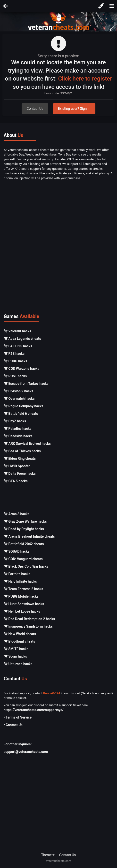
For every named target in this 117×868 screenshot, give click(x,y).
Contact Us (35, 109)
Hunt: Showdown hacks (24, 604)
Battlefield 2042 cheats (24, 544)
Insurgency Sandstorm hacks (28, 626)
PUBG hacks (15, 361)
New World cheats (20, 634)
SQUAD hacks (17, 551)
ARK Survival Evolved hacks (27, 444)
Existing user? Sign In (74, 109)
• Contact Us (13, 725)
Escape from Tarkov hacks (26, 384)
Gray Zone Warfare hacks (25, 521)
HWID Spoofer (17, 466)
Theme (48, 855)
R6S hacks (14, 354)
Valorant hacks (17, 331)
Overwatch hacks (19, 399)
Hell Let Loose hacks (22, 611)
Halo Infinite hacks (20, 581)
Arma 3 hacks (17, 514)
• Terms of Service (18, 717)
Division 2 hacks (18, 391)
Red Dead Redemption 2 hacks (29, 619)
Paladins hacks (18, 429)
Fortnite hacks (17, 574)
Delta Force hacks (20, 474)
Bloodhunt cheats (19, 641)
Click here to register (85, 79)
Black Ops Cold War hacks (26, 566)
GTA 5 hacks (16, 481)
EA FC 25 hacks (18, 346)
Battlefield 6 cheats (21, 414)
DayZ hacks (15, 421)
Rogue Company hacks (23, 406)
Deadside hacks (18, 436)
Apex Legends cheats (22, 339)
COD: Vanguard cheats (23, 559)
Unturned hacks (18, 664)
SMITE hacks (16, 649)
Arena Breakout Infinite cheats (29, 536)
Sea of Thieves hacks (22, 451)
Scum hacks (15, 656)
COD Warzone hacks (21, 369)
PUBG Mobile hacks (21, 596)
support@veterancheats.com (26, 752)
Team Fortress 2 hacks (23, 589)
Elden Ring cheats (20, 459)
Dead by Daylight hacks (24, 529)
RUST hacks (15, 376)
